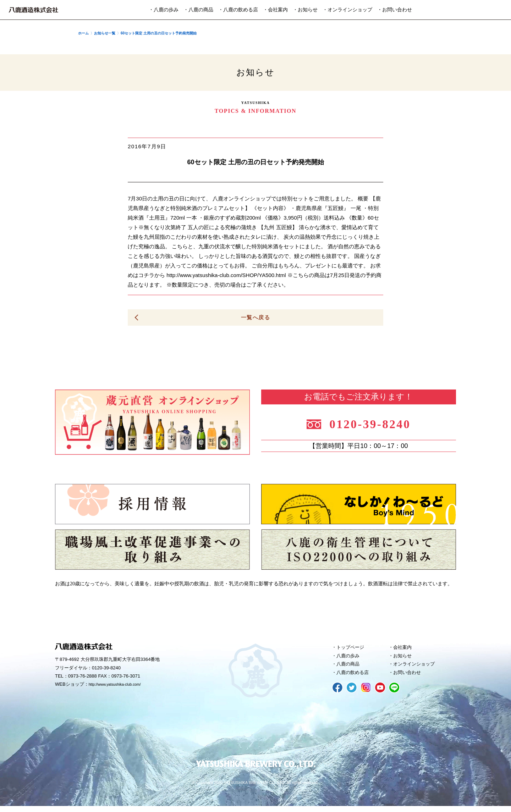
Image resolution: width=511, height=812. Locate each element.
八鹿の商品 (350, 668)
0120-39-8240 (377, 423)
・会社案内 (275, 10)
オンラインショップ (418, 668)
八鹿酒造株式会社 (34, 10)
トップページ (353, 649)
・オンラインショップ (347, 10)
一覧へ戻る (255, 318)
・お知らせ (305, 10)
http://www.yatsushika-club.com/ (122, 687)
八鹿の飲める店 (356, 678)
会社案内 (405, 649)
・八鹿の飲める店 (238, 10)
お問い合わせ (410, 678)
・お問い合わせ (395, 10)
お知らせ (405, 658)
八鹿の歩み (350, 658)
